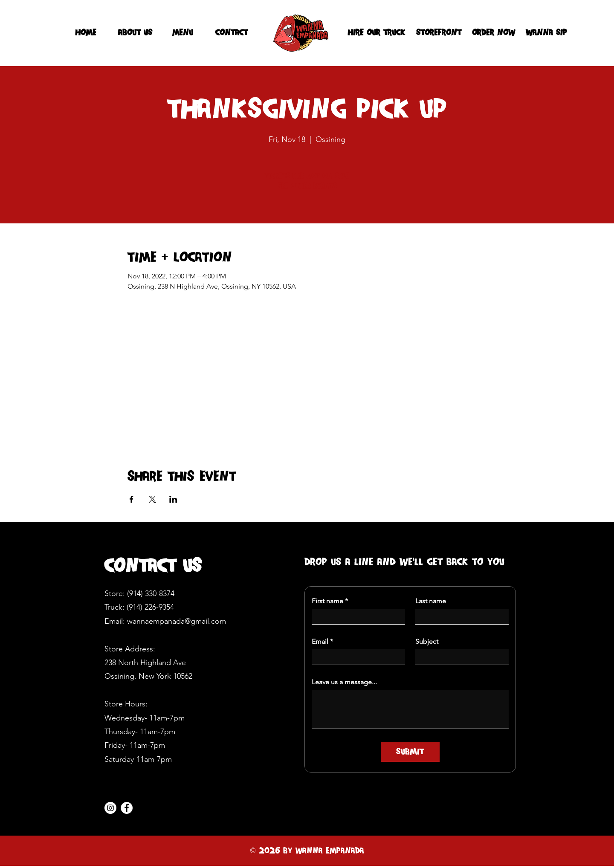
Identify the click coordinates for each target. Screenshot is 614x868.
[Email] (356, 657)
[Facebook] (127, 808)
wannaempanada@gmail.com (177, 621)
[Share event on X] (152, 499)
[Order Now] (494, 33)
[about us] (135, 33)
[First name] (356, 616)
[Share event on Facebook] (132, 499)
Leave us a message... (344, 682)
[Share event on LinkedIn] (173, 499)
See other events (307, 186)
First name (330, 601)
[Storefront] (439, 33)
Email (322, 642)
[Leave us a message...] (410, 709)
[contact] (231, 33)
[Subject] (459, 657)
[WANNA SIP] (546, 33)
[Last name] (459, 616)
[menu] (182, 33)
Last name (431, 601)
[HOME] (86, 33)
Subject (427, 641)
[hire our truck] (376, 33)
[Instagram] (110, 808)
